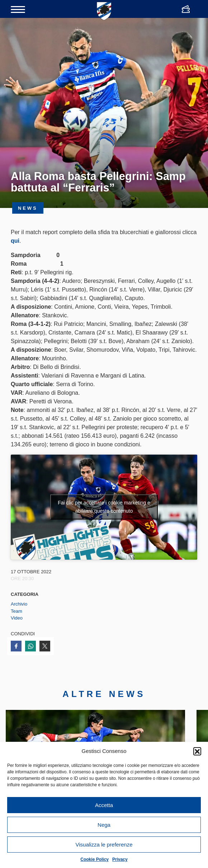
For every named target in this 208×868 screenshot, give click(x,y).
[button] (197, 751)
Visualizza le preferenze (104, 845)
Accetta (104, 805)
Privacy (120, 859)
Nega (104, 825)
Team (16, 611)
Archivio (19, 604)
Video (17, 618)
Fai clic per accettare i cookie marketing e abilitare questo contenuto (104, 507)
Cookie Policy (94, 859)
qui (15, 241)
